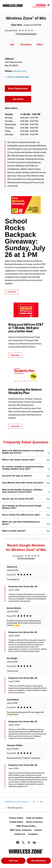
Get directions (41, 861)
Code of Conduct (34, 818)
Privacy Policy (16, 818)
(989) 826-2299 (19, 71)
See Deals (22, 99)
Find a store (15, 355)
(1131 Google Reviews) (26, 34)
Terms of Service (34, 822)
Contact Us (20, 834)
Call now (13, 861)
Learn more (12, 292)
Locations (33, 834)
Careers (38, 830)
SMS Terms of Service (21, 830)
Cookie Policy (16, 822)
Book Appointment (18, 89)
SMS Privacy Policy (26, 826)
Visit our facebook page (18, 77)
